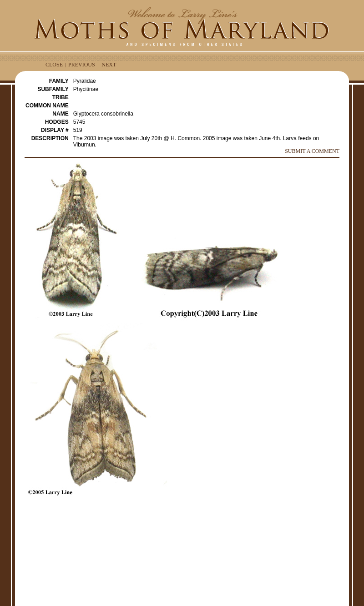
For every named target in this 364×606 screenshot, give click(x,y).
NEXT (109, 65)
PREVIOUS (82, 65)
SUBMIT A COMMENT (312, 151)
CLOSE (54, 65)
